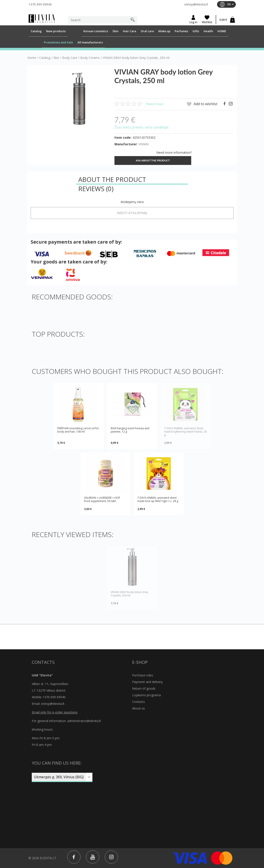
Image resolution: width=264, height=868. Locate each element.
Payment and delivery (147, 682)
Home (32, 58)
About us (139, 708)
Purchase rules (143, 675)
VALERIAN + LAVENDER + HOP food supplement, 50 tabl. (102, 499)
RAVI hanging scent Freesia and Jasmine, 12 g (130, 430)
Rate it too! (155, 104)
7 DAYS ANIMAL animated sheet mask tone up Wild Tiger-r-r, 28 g (158, 499)
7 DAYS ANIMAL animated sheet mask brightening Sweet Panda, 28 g (185, 432)
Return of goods (144, 688)
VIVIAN (144, 144)
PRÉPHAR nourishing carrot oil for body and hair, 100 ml (78, 430)
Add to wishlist (202, 104)
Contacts (139, 702)
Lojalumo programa (146, 695)
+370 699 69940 (40, 4)
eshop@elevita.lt (196, 4)
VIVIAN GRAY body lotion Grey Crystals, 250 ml (129, 594)
